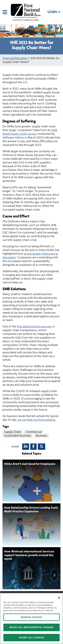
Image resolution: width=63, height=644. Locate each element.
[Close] (59, 598)
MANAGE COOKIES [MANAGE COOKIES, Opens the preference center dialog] (32, 617)
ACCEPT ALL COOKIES (32, 638)
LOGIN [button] (54, 12)
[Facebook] (33, 447)
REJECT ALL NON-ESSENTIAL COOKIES (32, 627)
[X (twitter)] (41, 447)
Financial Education (15, 58)
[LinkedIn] (26, 447)
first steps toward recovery (34, 326)
